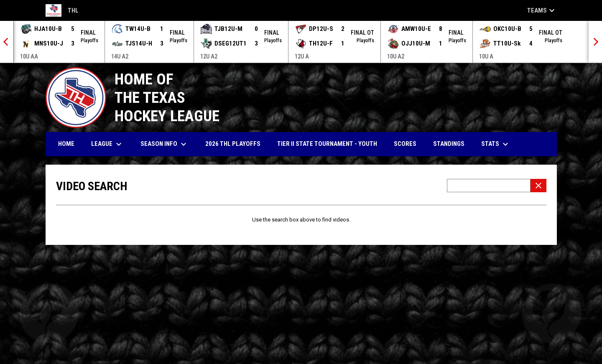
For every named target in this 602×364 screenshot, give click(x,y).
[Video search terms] (489, 186)
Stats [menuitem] (496, 144)
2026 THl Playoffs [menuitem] (233, 144)
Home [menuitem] (66, 144)
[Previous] (7, 42)
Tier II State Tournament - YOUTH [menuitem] (327, 144)
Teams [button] (542, 10)
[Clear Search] (538, 186)
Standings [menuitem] (449, 144)
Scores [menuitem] (405, 144)
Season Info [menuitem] (165, 144)
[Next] (595, 42)
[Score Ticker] (301, 42)
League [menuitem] (107, 144)
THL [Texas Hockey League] (62, 10)
